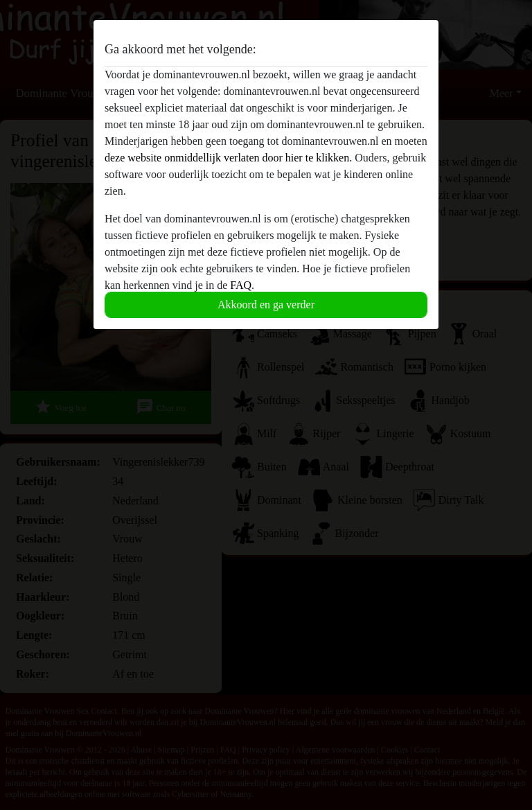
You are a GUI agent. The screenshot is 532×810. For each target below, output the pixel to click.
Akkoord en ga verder (266, 305)
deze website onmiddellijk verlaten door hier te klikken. (228, 158)
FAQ (241, 285)
